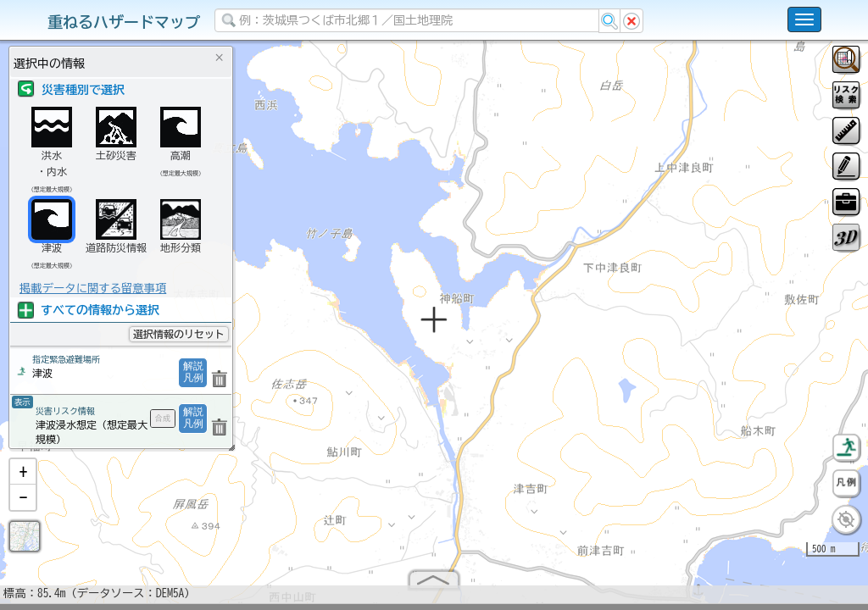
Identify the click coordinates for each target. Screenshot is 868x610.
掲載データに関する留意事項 (93, 288)
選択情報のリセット (179, 334)
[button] (23, 479)
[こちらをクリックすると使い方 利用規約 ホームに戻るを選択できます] (804, 19)
